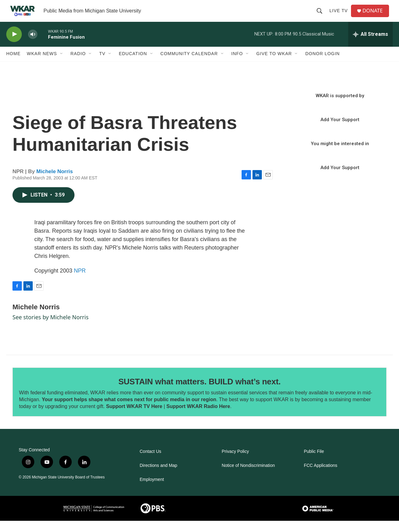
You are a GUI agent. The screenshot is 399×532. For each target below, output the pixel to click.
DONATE (375, 16)
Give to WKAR (274, 65)
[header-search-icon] (321, 16)
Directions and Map (159, 477)
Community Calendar (189, 65)
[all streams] (370, 45)
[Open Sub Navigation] (62, 65)
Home (13, 65)
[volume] (33, 45)
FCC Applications (321, 477)
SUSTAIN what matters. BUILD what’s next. (200, 392)
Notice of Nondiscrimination (248, 477)
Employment (152, 491)
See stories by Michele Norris (50, 328)
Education (133, 65)
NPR (80, 282)
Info (237, 65)
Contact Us (150, 463)
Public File (314, 463)
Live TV (341, 16)
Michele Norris (55, 182)
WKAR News (42, 65)
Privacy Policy (235, 463)
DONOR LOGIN (322, 65)
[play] (14, 45)
